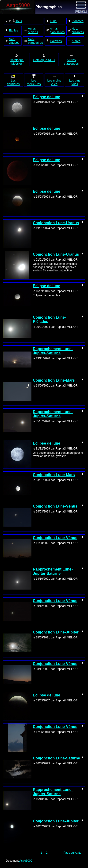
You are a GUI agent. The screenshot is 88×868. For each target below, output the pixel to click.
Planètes (75, 21)
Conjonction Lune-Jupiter (56, 632)
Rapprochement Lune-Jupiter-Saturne (53, 351)
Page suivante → (74, 853)
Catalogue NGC (44, 58)
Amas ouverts (31, 30)
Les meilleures (34, 80)
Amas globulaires (55, 30)
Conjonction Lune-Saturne (56, 758)
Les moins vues (54, 80)
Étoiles (11, 30)
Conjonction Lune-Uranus (56, 223)
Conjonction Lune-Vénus (55, 506)
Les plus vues (75, 80)
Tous (13, 21)
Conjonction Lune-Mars (54, 380)
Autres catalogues (71, 60)
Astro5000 (26, 861)
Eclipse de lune (46, 97)
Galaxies (54, 41)
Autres (74, 41)
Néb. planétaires (33, 41)
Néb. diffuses (12, 41)
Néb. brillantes (76, 30)
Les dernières (13, 80)
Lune (51, 21)
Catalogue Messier (17, 60)
